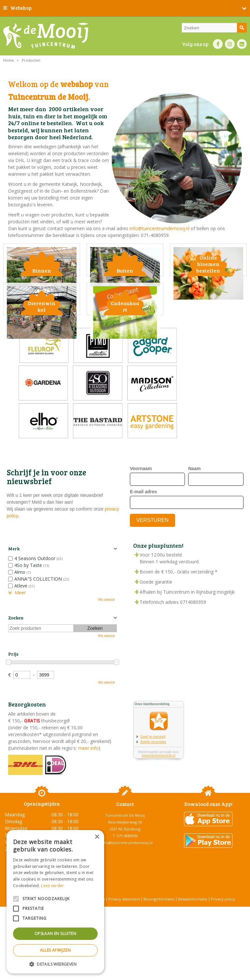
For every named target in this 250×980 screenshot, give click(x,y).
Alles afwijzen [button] (56, 950)
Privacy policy (223, 952)
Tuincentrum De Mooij (125, 869)
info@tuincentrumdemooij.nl (160, 228)
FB (218, 44)
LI (242, 44)
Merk (14, 602)
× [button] (97, 837)
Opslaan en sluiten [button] (55, 934)
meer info (88, 802)
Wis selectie (106, 653)
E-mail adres (143, 545)
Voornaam (141, 522)
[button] (55, 964)
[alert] (55, 902)
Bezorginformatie (159, 952)
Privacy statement (124, 952)
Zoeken (16, 671)
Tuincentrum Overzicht (141, 964)
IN (230, 44)
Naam (194, 522)
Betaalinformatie (193, 952)
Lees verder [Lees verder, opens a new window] (52, 886)
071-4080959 (127, 889)
